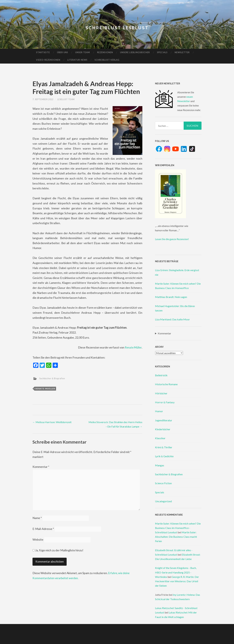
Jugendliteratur (164, 420)
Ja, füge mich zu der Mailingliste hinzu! (58, 555)
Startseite (43, 52)
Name (37, 522)
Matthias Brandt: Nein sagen (171, 297)
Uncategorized (163, 501)
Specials (162, 52)
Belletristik (161, 375)
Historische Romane (166, 384)
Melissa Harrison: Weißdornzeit (52, 422)
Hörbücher (161, 393)
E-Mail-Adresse (43, 533)
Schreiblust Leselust (117, 28)
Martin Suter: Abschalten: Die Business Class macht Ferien (176, 537)
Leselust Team (70, 99)
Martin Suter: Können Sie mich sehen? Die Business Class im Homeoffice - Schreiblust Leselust (178, 528)
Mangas (160, 465)
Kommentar (41, 467)
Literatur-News (77, 60)
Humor (159, 411)
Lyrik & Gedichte (164, 456)
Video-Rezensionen (48, 60)
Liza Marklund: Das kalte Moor (172, 319)
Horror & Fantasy (165, 402)
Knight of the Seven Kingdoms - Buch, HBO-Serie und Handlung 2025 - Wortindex (176, 572)
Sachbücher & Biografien (54, 378)
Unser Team (83, 52)
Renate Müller (133, 347)
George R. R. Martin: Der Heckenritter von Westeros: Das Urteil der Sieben (177, 581)
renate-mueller (45, 389)
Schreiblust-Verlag (107, 60)
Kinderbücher (163, 429)
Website (38, 544)
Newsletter (182, 52)
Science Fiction (163, 483)
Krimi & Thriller (164, 447)
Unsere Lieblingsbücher (135, 52)
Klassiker (160, 438)
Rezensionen (105, 52)
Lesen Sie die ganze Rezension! (172, 239)
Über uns (63, 52)
